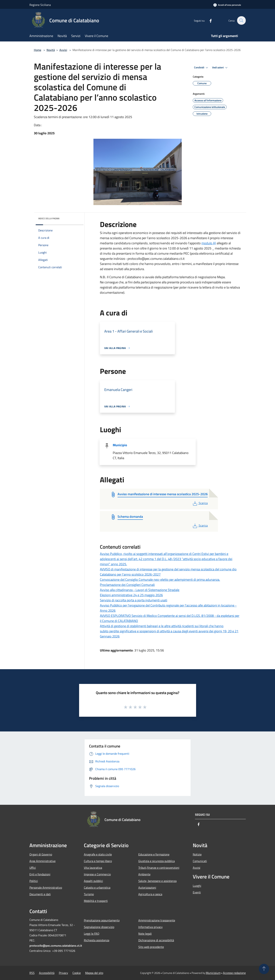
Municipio (120, 445)
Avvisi (63, 50)
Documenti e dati (40, 894)
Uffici (33, 868)
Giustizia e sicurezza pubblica (157, 861)
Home (38, 50)
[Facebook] (209, 20)
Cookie (77, 973)
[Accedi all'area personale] (227, 5)
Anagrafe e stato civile (98, 854)
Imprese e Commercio (97, 874)
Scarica (200, 503)
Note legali (145, 934)
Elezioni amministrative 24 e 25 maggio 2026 (131, 595)
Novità (51, 50)
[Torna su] (264, 969)
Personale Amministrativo (46, 888)
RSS (32, 973)
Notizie (197, 854)
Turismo (89, 894)
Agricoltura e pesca (150, 894)
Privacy (63, 973)
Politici (34, 881)
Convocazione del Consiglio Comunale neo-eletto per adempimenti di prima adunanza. (160, 580)
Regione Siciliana (40, 5)
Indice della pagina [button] (49, 218)
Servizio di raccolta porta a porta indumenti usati (134, 600)
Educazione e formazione (154, 854)
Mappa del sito (94, 973)
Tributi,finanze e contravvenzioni (159, 868)
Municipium (213, 973)
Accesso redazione (234, 973)
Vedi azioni (220, 68)
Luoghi (197, 886)
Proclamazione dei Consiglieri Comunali (127, 585)
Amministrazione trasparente (157, 920)
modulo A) (209, 243)
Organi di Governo (41, 854)
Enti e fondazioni (40, 874)
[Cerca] (241, 20)
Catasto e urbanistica (97, 888)
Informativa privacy (150, 927)
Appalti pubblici (93, 881)
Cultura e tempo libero (98, 861)
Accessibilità (47, 973)
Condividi (202, 68)
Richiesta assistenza (97, 940)
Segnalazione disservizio (99, 927)
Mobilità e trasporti (96, 901)
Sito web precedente (151, 947)
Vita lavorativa (93, 868)
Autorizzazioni (147, 888)
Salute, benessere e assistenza (157, 881)
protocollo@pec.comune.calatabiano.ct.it (56, 946)
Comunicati (200, 861)
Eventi (197, 892)
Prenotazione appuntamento (102, 920)
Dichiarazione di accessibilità (156, 940)
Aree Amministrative (42, 861)
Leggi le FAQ (92, 934)
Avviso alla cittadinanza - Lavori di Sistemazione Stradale (140, 590)
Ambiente (144, 874)
